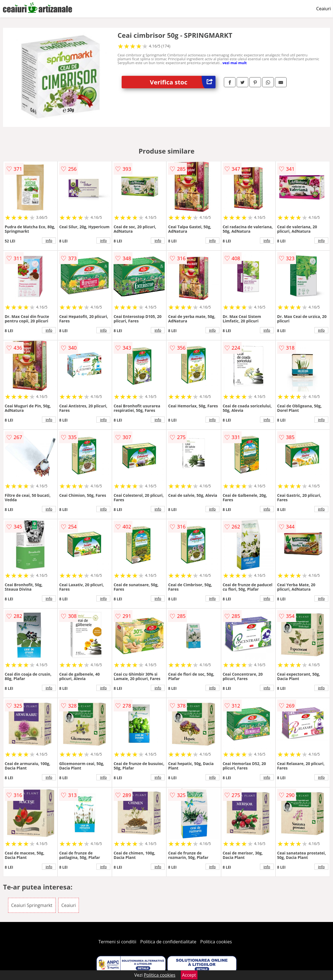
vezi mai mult (235, 63)
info (49, 240)
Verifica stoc (183, 82)
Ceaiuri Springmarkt (32, 905)
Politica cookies (216, 942)
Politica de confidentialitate (168, 942)
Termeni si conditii (117, 942)
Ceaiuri (324, 9)
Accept (189, 975)
